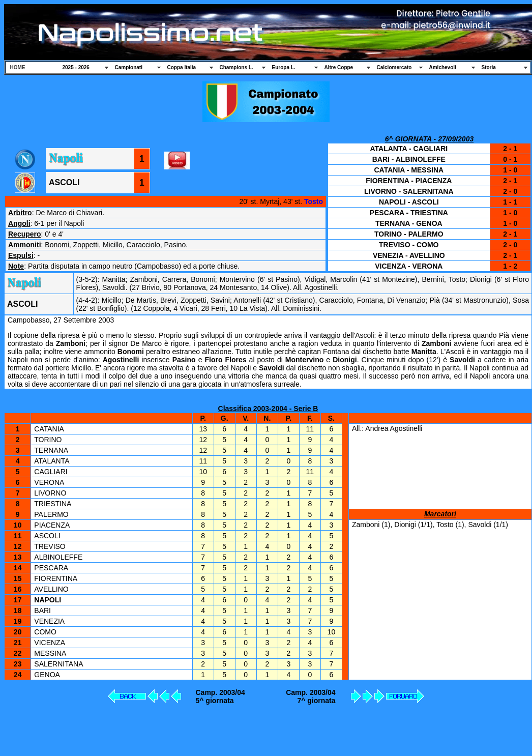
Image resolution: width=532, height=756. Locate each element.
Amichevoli (443, 67)
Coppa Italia (182, 67)
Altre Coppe (339, 67)
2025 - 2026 (76, 67)
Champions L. (237, 67)
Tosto (314, 201)
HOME (18, 67)
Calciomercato (394, 67)
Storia (489, 67)
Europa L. (284, 67)
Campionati (129, 67)
